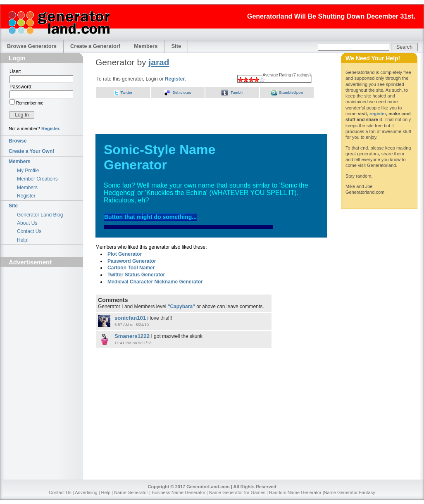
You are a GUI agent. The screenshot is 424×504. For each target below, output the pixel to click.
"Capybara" (181, 307)
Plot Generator (125, 254)
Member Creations (37, 179)
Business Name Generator (179, 492)
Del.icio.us (182, 93)
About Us (27, 223)
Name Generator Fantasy (350, 492)
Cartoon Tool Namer (131, 268)
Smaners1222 (132, 336)
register (378, 114)
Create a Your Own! (31, 151)
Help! (23, 240)
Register (26, 196)
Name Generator (131, 492)
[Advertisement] (42, 316)
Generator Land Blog (40, 215)
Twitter (127, 93)
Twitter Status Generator (136, 275)
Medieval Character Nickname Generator (155, 282)
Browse (18, 141)
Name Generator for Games (237, 492)
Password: (21, 87)
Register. (51, 128)
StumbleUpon (291, 93)
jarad (159, 62)
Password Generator (132, 261)
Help (106, 492)
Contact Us (29, 231)
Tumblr (237, 93)
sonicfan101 (130, 318)
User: (15, 71)
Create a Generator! (95, 46)
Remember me (29, 103)
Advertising (86, 492)
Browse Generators (32, 46)
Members (146, 46)
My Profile (28, 171)
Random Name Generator (295, 492)
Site (176, 46)
